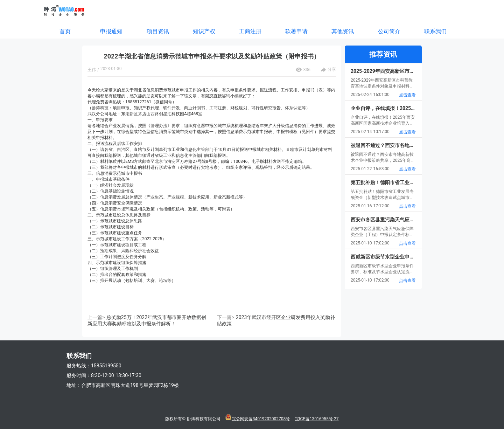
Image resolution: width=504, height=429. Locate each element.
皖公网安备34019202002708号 (261, 419)
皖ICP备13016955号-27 (317, 419)
